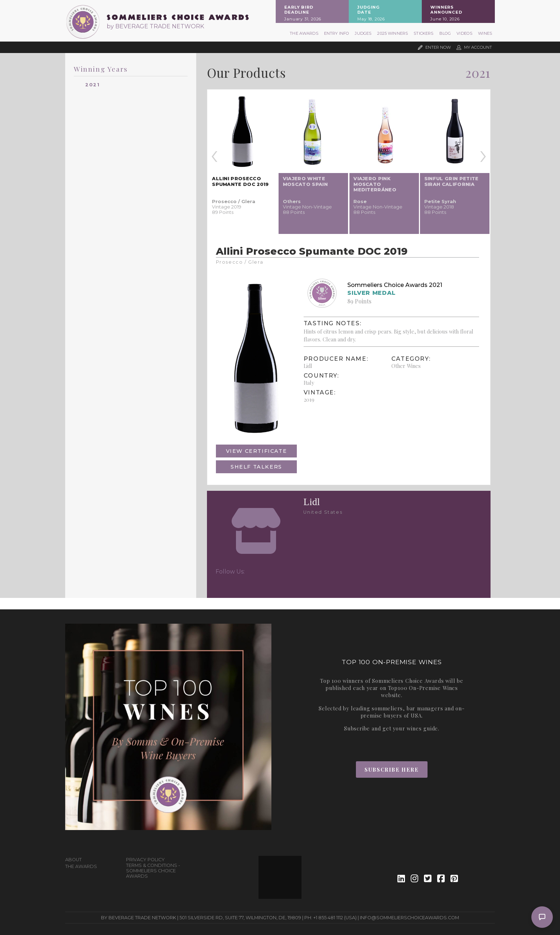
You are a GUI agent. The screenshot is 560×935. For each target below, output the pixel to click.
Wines (485, 33)
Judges (363, 33)
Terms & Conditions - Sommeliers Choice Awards (153, 871)
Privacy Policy (145, 860)
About (73, 860)
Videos (464, 33)
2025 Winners (392, 33)
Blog (445, 33)
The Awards (304, 33)
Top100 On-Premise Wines (423, 688)
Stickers (423, 33)
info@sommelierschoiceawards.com (409, 918)
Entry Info (337, 33)
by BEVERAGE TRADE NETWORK (155, 26)
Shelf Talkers (256, 467)
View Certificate (257, 451)
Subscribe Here (392, 769)
